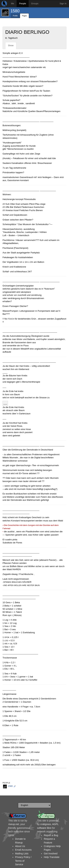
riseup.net (14, 824)
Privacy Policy (23, 857)
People (23, 3)
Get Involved (51, 854)
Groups (35, 3)
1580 (15, 11)
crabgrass (46, 824)
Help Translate (52, 857)
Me (13, 3)
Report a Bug (51, 835)
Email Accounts (23, 850)
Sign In (63, 3)
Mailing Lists (22, 854)
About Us (20, 846)
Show (11, 45)
